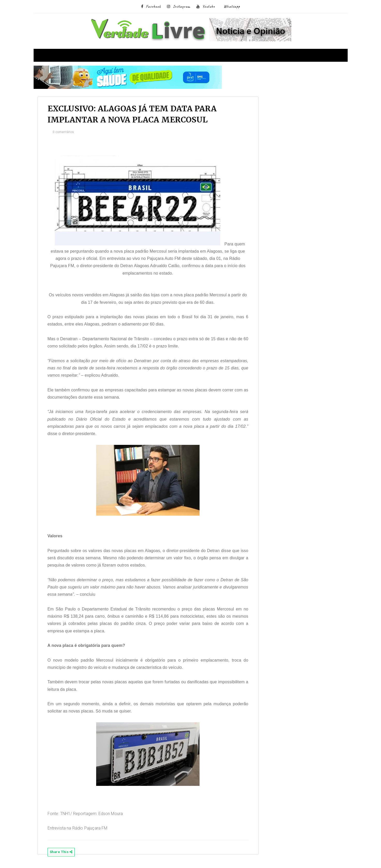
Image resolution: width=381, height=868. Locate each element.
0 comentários (67, 133)
